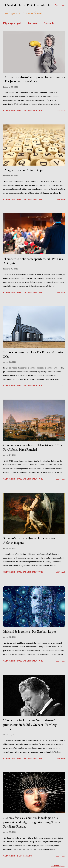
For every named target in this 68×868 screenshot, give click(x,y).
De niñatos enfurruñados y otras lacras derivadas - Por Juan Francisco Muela (34, 79)
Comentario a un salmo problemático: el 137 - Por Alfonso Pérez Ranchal (33, 447)
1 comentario (25, 856)
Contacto (49, 23)
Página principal (12, 23)
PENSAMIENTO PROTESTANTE (26, 5)
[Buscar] (57, 5)
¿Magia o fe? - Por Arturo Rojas (23, 170)
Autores (32, 23)
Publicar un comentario (30, 111)
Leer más (60, 111)
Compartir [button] (9, 111)
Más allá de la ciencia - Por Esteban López (30, 631)
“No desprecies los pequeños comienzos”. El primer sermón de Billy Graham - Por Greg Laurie (31, 725)
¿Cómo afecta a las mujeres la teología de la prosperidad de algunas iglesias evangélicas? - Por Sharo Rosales (32, 822)
